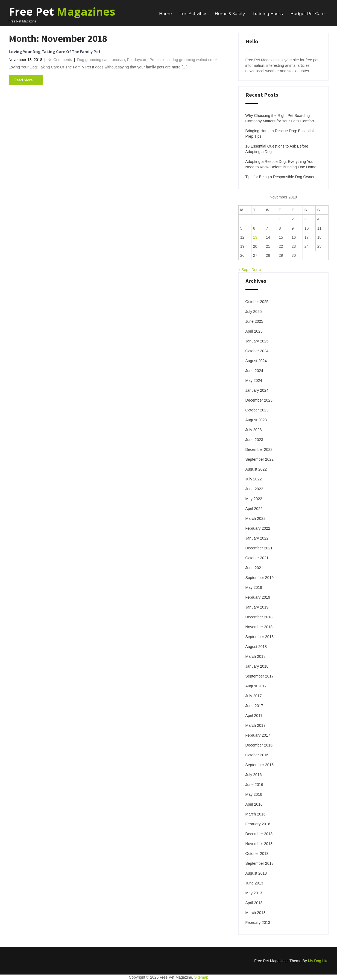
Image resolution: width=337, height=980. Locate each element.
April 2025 (254, 331)
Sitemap (201, 977)
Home (165, 14)
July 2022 (254, 479)
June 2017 (254, 706)
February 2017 (258, 735)
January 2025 (257, 341)
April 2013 (254, 903)
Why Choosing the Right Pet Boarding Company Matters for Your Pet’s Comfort (280, 118)
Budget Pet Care (308, 14)
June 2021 (254, 568)
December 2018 (259, 617)
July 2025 (254, 312)
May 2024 (254, 381)
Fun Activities (193, 14)
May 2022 (254, 499)
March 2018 (256, 656)
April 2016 (254, 804)
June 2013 (254, 883)
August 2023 (256, 420)
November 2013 (259, 844)
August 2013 (256, 873)
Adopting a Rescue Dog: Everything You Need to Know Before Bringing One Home (281, 164)
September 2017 (260, 676)
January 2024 (257, 390)
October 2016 (257, 755)
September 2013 (260, 863)
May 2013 (254, 893)
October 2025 (257, 302)
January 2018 (257, 666)
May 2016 (254, 794)
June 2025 (254, 321)
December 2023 (259, 400)
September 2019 (260, 578)
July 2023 (254, 430)
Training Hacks (268, 14)
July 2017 (254, 696)
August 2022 (256, 469)
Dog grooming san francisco (101, 60)
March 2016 (256, 814)
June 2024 (254, 371)
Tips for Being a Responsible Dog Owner (280, 177)
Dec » (257, 270)
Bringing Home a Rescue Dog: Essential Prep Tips (280, 134)
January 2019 (257, 607)
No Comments (60, 60)
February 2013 (258, 923)
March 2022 (256, 518)
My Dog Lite (318, 961)
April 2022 (254, 509)
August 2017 (256, 686)
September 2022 (260, 459)
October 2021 (257, 558)
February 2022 (258, 528)
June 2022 (254, 489)
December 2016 (259, 745)
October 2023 (257, 410)
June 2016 (254, 785)
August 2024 (256, 361)
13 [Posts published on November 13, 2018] (255, 237)
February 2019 (258, 597)
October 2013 (257, 854)
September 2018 (260, 637)
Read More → (26, 80)
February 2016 (258, 824)
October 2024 (257, 351)
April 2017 (254, 716)
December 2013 (259, 834)
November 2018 (259, 627)
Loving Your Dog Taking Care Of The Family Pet (55, 52)
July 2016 (254, 775)
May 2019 (254, 587)
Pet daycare (137, 60)
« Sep (243, 270)
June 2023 (254, 440)
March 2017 (256, 725)
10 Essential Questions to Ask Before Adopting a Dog (277, 149)
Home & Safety (230, 14)
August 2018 (256, 647)
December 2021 (259, 548)
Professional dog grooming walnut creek (184, 60)
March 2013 (256, 913)
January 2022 (257, 538)
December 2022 (259, 449)
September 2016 (260, 765)
